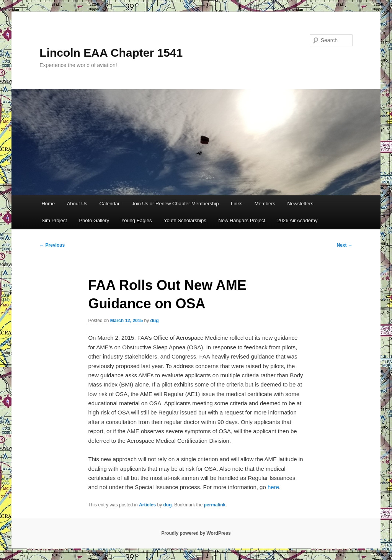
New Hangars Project (242, 220)
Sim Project (54, 220)
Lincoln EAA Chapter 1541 (111, 53)
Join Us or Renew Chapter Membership (175, 204)
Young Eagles (137, 220)
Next (344, 245)
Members (265, 204)
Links (237, 204)
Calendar (110, 204)
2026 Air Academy (298, 220)
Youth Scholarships (185, 220)
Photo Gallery (94, 220)
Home (48, 204)
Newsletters (301, 204)
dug (155, 321)
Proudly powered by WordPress (196, 533)
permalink (215, 505)
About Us (77, 204)
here (273, 487)
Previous (52, 245)
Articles (147, 505)
